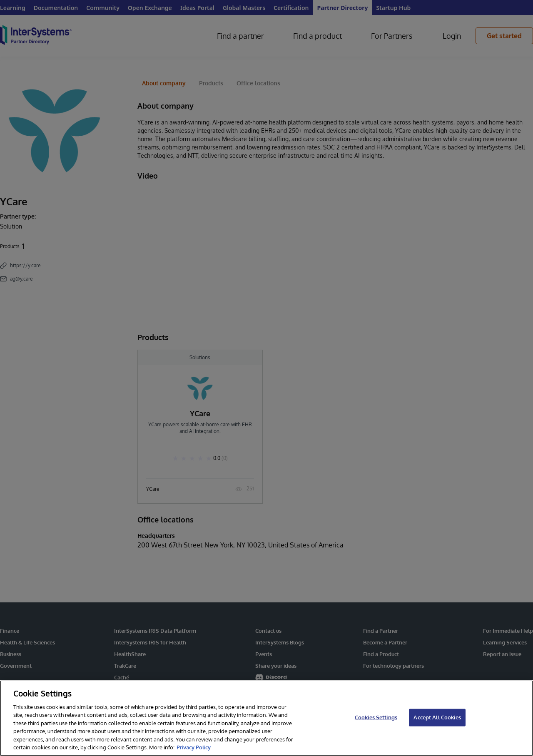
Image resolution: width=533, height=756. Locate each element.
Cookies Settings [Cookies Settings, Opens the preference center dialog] (376, 717)
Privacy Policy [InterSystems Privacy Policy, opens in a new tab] (194, 747)
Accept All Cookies (437, 717)
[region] (266, 718)
